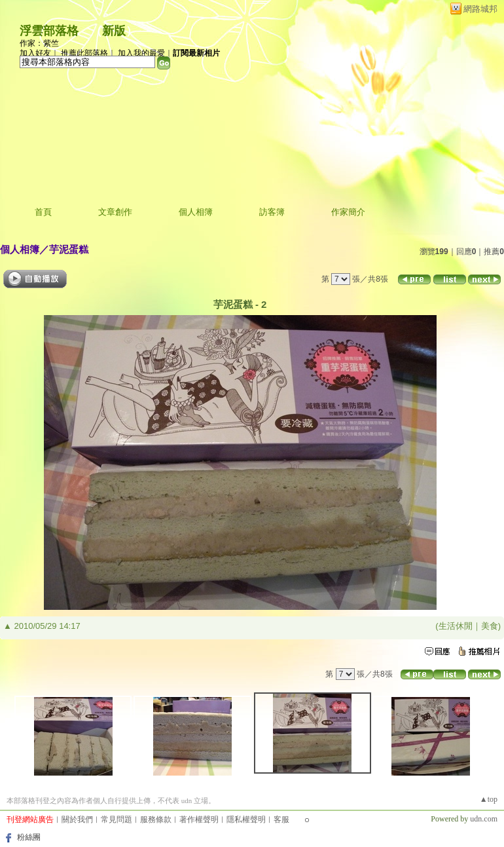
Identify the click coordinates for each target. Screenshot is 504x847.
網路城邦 (480, 9)
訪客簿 (272, 212)
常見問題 (117, 819)
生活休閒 (456, 626)
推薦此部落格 (84, 53)
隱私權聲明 (246, 819)
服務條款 (156, 819)
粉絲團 (29, 837)
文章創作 (115, 212)
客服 (281, 819)
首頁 (43, 212)
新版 (114, 31)
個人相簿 (196, 212)
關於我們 (77, 819)
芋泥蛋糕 (69, 249)
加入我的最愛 (141, 53)
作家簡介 (348, 212)
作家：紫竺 (39, 43)
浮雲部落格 (49, 31)
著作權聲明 (199, 819)
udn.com (484, 819)
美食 (490, 626)
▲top (489, 799)
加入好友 (35, 53)
